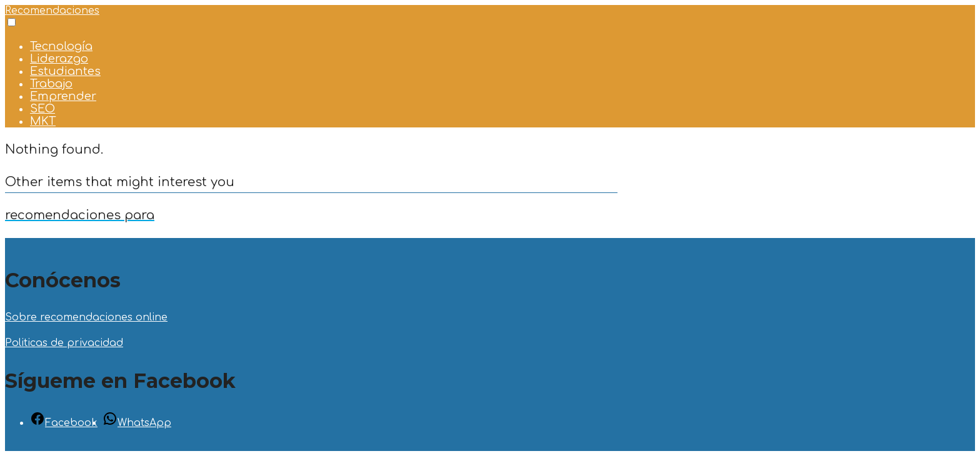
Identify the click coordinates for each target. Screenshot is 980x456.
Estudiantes (65, 71)
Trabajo (51, 84)
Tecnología (61, 46)
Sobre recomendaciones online (86, 317)
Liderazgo (59, 59)
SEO (42, 109)
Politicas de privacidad (64, 343)
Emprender (63, 96)
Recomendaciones (52, 11)
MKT (43, 121)
